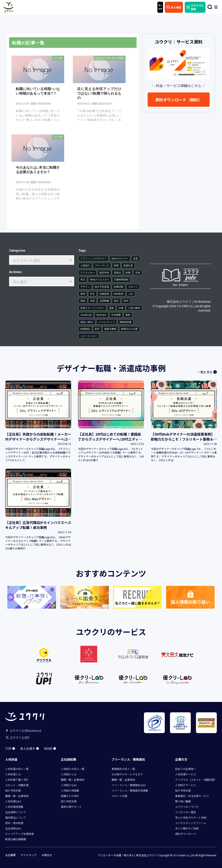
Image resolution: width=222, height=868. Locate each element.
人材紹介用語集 (70, 790)
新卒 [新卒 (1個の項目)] (97, 329)
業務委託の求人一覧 (123, 769)
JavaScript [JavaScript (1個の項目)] (86, 315)
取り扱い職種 (183, 801)
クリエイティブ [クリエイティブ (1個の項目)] (107, 322)
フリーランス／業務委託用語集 (130, 790)
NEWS (50, 748)
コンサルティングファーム (191, 823)
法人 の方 (160, 7)
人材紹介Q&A (69, 785)
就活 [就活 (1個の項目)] (116, 301)
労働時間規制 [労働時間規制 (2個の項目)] (121, 279)
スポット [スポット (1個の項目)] (133, 287)
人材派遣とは (13, 774)
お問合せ (47, 855)
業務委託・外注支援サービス (192, 796)
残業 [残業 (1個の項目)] (111, 308)
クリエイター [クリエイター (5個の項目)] (88, 272)
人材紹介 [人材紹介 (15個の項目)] (85, 265)
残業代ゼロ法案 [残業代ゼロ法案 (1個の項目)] (129, 329)
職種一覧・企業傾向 (17, 796)
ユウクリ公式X (17, 737)
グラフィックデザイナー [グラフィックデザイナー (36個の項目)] (94, 258)
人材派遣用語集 (14, 806)
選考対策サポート (71, 806)
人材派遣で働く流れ (17, 779)
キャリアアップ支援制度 (20, 833)
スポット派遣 (119, 796)
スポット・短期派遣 (17, 785)
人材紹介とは (69, 774)
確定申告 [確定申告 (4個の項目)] (104, 272)
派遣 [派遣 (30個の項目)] (135, 258)
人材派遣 (11, 759)
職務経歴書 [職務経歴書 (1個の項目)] (126, 322)
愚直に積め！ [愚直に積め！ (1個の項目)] (87, 322)
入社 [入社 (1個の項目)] (131, 293)
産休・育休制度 (14, 823)
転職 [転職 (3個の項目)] (128, 272)
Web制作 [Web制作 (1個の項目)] (119, 293)
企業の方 (181, 759)
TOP (10, 748)
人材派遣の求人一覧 (17, 769)
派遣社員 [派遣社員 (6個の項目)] (128, 265)
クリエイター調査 (186, 812)
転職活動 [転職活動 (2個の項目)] (119, 287)
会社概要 (10, 855)
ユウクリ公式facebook (23, 730)
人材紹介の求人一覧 (73, 769)
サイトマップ (29, 855)
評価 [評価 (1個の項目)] (121, 308)
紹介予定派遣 (13, 790)
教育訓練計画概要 (16, 839)
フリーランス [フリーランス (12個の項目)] (102, 265)
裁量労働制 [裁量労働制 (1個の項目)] (110, 329)
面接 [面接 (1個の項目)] (83, 301)
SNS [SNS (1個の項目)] (126, 301)
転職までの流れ (70, 796)
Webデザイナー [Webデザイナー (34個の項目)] (120, 258)
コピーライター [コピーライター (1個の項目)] (89, 336)
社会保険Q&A (13, 828)
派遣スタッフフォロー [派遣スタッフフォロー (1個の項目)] (92, 308)
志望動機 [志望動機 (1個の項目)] (104, 301)
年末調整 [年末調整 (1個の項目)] (116, 315)
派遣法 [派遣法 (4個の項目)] (117, 272)
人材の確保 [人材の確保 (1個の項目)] (134, 308)
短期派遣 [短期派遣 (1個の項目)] (104, 293)
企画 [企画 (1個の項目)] (92, 301)
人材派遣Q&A (13, 801)
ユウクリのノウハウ (187, 806)
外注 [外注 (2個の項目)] (83, 279)
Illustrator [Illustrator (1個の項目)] (101, 315)
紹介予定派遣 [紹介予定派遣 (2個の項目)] (102, 287)
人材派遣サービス (186, 774)
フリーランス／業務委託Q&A (129, 785)
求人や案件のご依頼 (187, 828)
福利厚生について (16, 817)
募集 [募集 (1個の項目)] (128, 315)
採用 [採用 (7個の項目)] (116, 265)
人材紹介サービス (186, 785)
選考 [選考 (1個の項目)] (83, 293)
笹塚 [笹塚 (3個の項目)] (138, 272)
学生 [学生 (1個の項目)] (92, 293)
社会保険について (16, 812)
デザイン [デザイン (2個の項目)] (85, 287)
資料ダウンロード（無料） (179, 100)
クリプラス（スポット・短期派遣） (196, 779)
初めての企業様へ (186, 769)
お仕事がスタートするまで (127, 774)
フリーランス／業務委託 (128, 759)
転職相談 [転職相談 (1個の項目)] (85, 329)
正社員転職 (69, 759)
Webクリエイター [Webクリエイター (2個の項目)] (100, 279)
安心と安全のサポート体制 (191, 817)
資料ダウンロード (186, 833)
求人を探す (29, 748)
